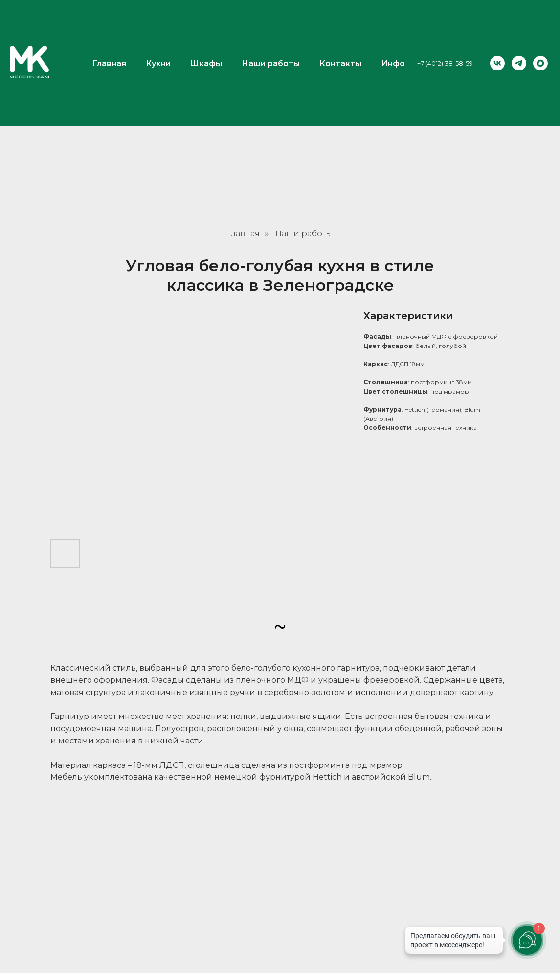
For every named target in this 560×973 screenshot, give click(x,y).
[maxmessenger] (540, 17)
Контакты (340, 17)
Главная (109, 17)
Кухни (158, 17)
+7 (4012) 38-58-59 (445, 17)
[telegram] (519, 17)
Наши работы (271, 17)
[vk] (497, 17)
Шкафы (206, 17)
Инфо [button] (393, 17)
